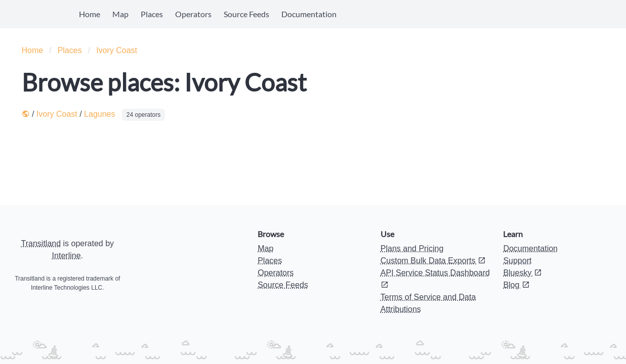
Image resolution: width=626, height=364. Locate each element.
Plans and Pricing (412, 248)
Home (90, 14)
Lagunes (99, 114)
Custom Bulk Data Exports (433, 261)
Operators (193, 14)
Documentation (309, 14)
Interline (67, 256)
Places (152, 14)
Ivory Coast (117, 50)
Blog (516, 285)
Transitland (41, 243)
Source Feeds (246, 14)
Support (517, 261)
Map (120, 14)
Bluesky (522, 273)
